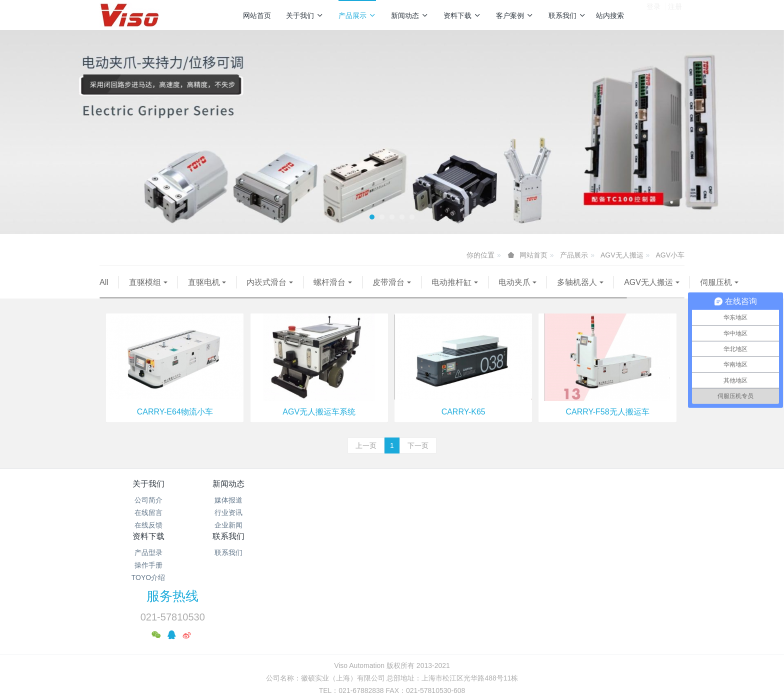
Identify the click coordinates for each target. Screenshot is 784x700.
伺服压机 (202, 295)
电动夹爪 (514, 282)
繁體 (392, 654)
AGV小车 (670, 255)
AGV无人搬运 (622, 255)
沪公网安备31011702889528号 (396, 635)
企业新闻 (246, 537)
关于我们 (305, 15)
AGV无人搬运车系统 (319, 424)
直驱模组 (145, 282)
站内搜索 (610, 15)
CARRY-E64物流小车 (175, 424)
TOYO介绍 (343, 537)
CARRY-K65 (463, 424)
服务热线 (562, 503)
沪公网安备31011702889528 (45, 694)
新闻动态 (410, 15)
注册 (675, 14)
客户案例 (515, 15)
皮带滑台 (388, 282)
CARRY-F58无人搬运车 (608, 424)
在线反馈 (148, 537)
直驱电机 (204, 282)
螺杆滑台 (329, 282)
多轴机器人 (577, 282)
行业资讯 (246, 525)
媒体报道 (246, 512)
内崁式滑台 (266, 282)
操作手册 (343, 525)
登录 (653, 14)
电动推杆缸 (451, 282)
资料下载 (462, 15)
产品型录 (343, 512)
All (104, 282)
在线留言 (148, 525)
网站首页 (257, 15)
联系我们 (567, 15)
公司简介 (148, 512)
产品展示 (357, 15)
